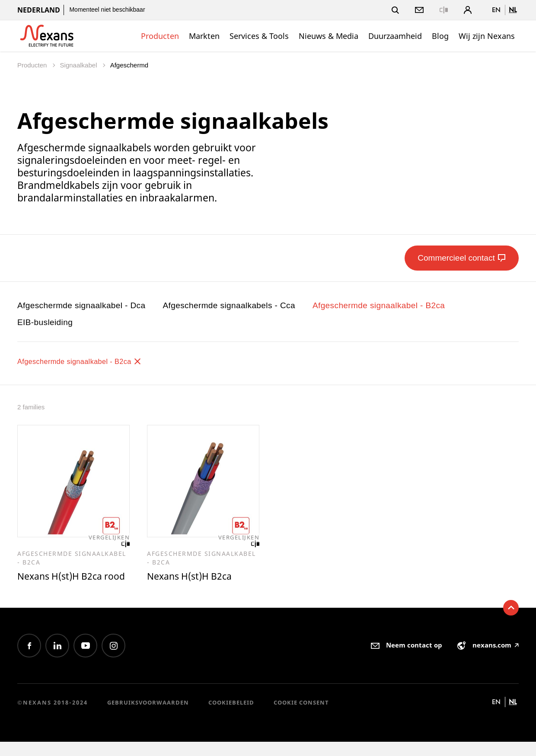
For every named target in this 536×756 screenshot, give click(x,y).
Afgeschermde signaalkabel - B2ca (379, 305)
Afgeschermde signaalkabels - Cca (229, 305)
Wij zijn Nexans (487, 36)
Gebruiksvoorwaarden (148, 716)
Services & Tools (259, 36)
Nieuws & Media (329, 36)
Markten (204, 36)
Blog (440, 36)
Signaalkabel (80, 65)
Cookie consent (301, 716)
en (496, 10)
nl (513, 10)
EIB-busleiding (45, 322)
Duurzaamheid (395, 36)
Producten (160, 36)
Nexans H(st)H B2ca (193, 577)
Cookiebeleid (231, 716)
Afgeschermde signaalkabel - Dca (81, 305)
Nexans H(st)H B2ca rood (63, 583)
